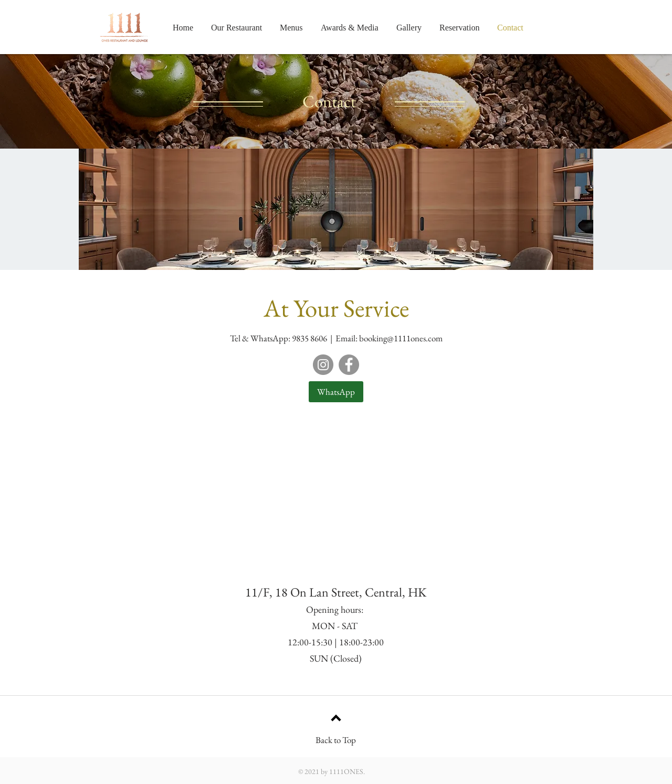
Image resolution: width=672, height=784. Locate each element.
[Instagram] (323, 365)
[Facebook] (349, 365)
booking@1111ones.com (401, 338)
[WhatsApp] (336, 392)
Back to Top (336, 740)
